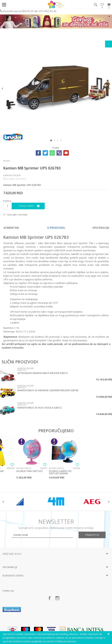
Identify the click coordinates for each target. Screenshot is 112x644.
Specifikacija (101, 228)
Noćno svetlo (24, 468)
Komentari (11, 228)
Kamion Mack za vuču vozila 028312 (39, 408)
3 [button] (58, 141)
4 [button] (62, 141)
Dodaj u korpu (27, 206)
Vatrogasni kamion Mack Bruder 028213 (42, 373)
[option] (56, 88)
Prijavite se (92, 535)
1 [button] (52, 141)
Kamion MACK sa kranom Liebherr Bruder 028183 (48, 391)
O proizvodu (56, 228)
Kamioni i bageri (12, 175)
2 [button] (55, 141)
